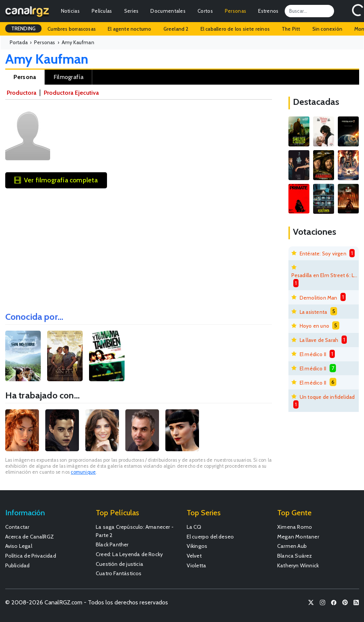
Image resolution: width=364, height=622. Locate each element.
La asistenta (313, 312)
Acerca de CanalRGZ (30, 537)
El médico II (313, 354)
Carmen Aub (292, 546)
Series (131, 11)
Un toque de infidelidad (327, 397)
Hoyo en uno (314, 326)
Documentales (168, 11)
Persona (25, 77)
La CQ (194, 527)
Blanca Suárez (295, 556)
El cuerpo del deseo (210, 537)
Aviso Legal (19, 546)
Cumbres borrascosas (72, 29)
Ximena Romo (295, 527)
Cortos (205, 11)
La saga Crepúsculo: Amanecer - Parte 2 (135, 531)
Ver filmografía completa (56, 180)
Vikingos (197, 546)
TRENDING (24, 28)
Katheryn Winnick (298, 565)
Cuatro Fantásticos (119, 573)
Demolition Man (319, 298)
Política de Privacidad (31, 556)
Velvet (194, 556)
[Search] (309, 11)
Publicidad (18, 565)
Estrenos (268, 11)
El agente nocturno (130, 29)
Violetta (197, 565)
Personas (235, 11)
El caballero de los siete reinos (235, 29)
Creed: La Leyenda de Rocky (129, 554)
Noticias (70, 11)
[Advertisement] (138, 248)
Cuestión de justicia (120, 564)
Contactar (17, 527)
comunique (83, 472)
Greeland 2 (176, 29)
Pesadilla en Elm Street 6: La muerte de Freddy (325, 275)
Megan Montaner (298, 537)
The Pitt (291, 29)
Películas (102, 11)
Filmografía (68, 77)
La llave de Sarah (319, 340)
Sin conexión (327, 29)
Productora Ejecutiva (71, 93)
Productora (22, 93)
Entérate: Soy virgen (323, 254)
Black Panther (112, 544)
